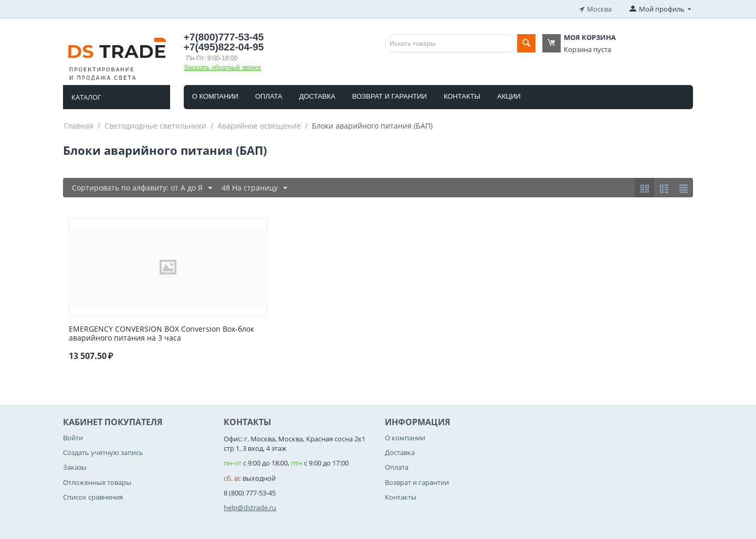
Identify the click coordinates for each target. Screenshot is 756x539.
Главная (79, 126)
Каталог (86, 97)
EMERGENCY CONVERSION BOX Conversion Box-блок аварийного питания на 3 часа (161, 334)
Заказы (75, 467)
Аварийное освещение (259, 126)
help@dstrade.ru (250, 508)
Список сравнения (93, 497)
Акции (509, 96)
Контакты (462, 96)
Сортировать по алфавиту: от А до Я (142, 188)
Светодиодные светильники (155, 126)
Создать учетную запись (103, 452)
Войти (73, 438)
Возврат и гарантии (390, 96)
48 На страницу (254, 188)
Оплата (269, 96)
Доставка (317, 96)
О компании (215, 96)
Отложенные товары (97, 482)
